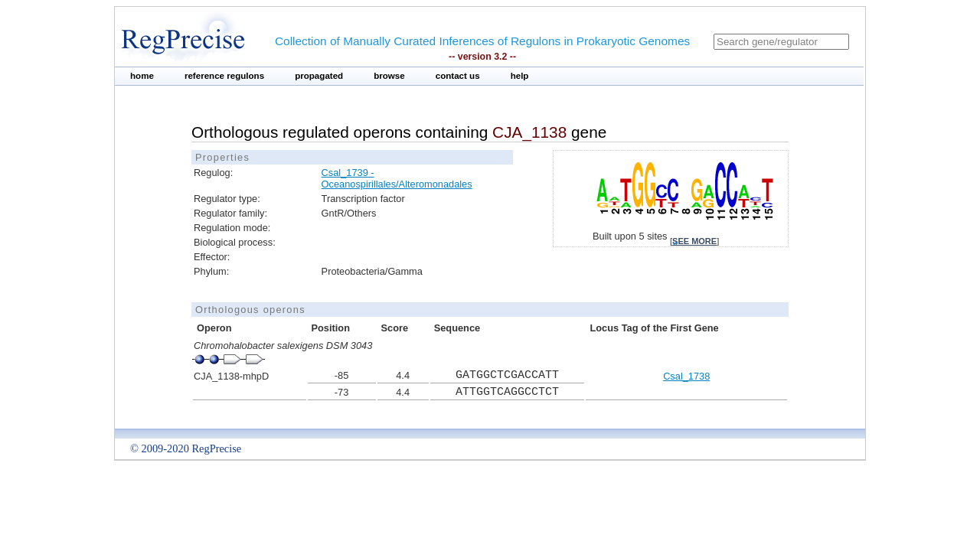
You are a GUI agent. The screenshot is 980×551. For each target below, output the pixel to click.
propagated (319, 76)
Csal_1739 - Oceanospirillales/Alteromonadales (397, 178)
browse (389, 76)
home (142, 76)
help (520, 76)
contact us (458, 76)
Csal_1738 (686, 376)
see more (694, 241)
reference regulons (224, 76)
